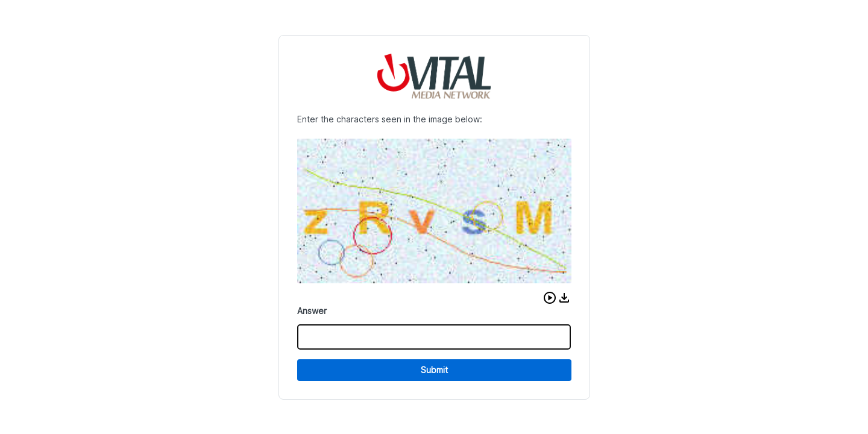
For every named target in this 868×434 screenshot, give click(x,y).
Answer (312, 311)
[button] (550, 298)
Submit (434, 370)
